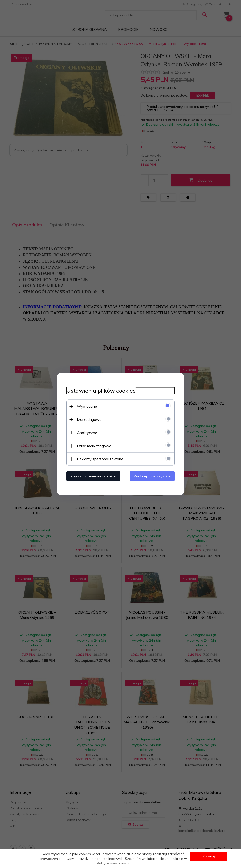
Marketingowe (89, 419)
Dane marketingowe (94, 446)
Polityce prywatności (113, 863)
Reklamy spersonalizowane (100, 459)
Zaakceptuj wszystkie (152, 476)
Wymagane (87, 406)
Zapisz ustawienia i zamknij (93, 476)
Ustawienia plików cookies (101, 391)
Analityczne (87, 433)
